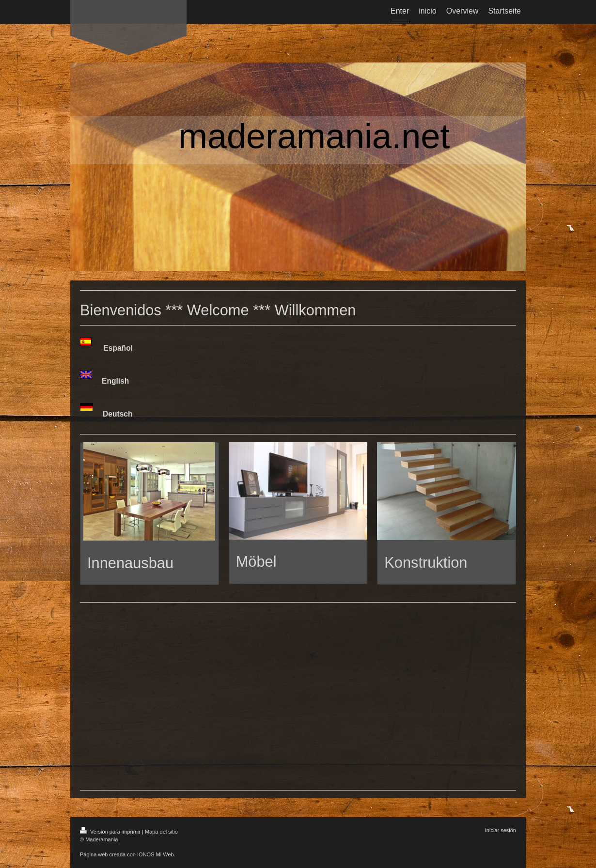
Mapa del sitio (161, 832)
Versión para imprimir (111, 832)
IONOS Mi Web (156, 854)
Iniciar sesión (501, 830)
